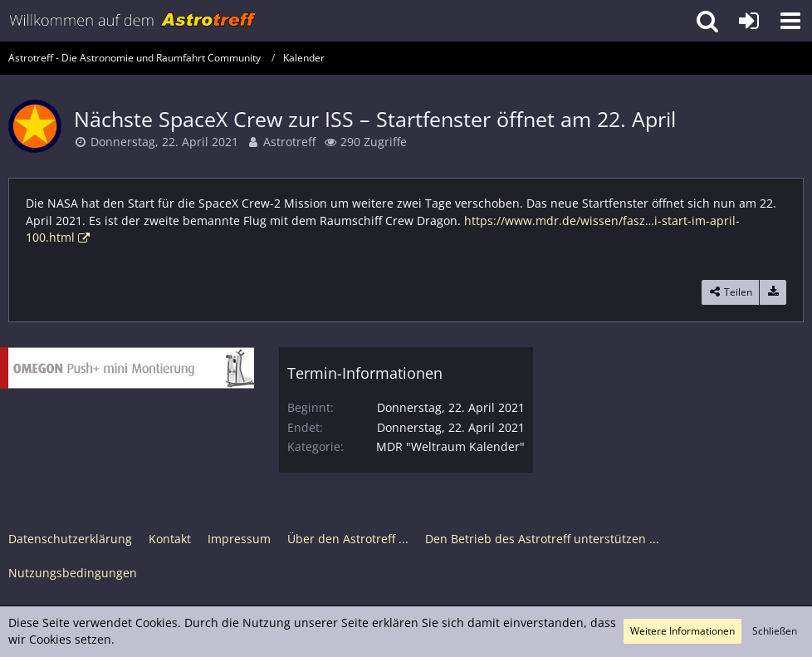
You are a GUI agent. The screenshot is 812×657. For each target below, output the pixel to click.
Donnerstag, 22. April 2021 (164, 142)
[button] (790, 21)
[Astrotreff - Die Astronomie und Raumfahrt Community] (133, 21)
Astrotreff (289, 142)
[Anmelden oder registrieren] (749, 21)
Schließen (775, 631)
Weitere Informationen (682, 631)
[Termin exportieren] (773, 292)
